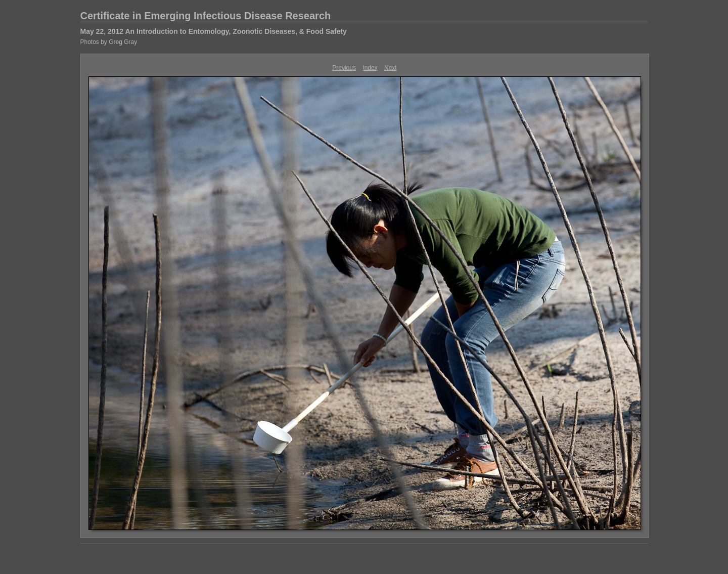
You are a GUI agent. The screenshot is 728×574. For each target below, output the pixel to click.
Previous (344, 68)
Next (391, 68)
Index (370, 68)
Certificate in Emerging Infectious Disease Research (206, 16)
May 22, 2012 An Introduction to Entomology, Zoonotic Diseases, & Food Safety (214, 31)
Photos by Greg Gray (109, 42)
